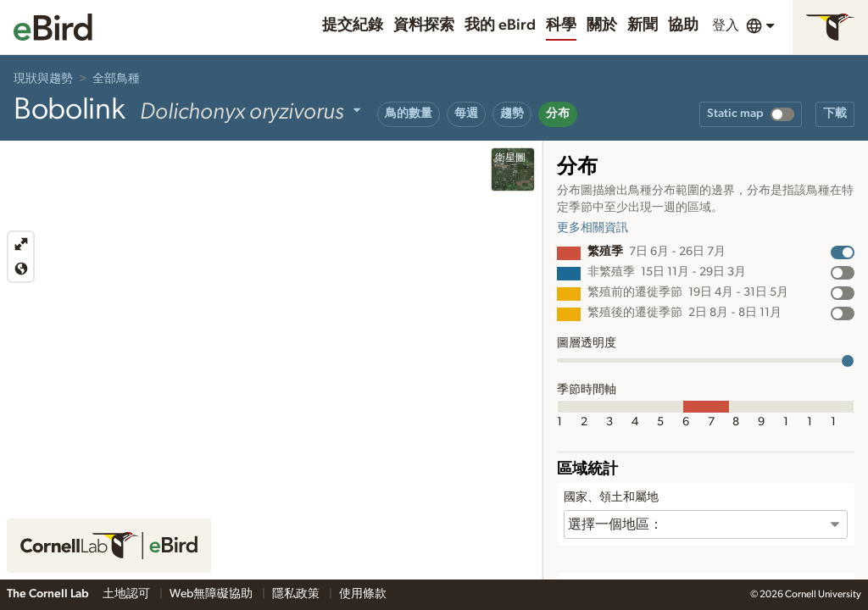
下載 (835, 114)
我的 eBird (500, 25)
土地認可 (128, 594)
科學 (561, 25)
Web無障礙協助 (212, 594)
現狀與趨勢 (43, 79)
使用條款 (363, 594)
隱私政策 (297, 594)
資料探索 (424, 25)
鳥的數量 (409, 114)
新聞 (643, 25)
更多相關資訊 (593, 228)
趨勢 (512, 114)
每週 (466, 114)
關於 (602, 25)
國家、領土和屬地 (611, 497)
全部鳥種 (116, 79)
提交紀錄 (353, 25)
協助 (683, 25)
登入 (726, 25)
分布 (558, 114)
